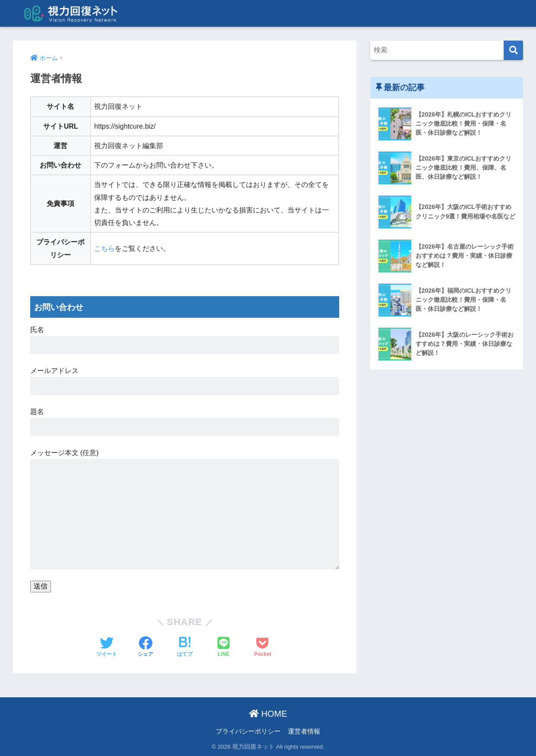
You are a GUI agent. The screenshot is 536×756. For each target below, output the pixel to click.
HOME (268, 714)
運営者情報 (304, 731)
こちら (104, 248)
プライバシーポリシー (248, 731)
